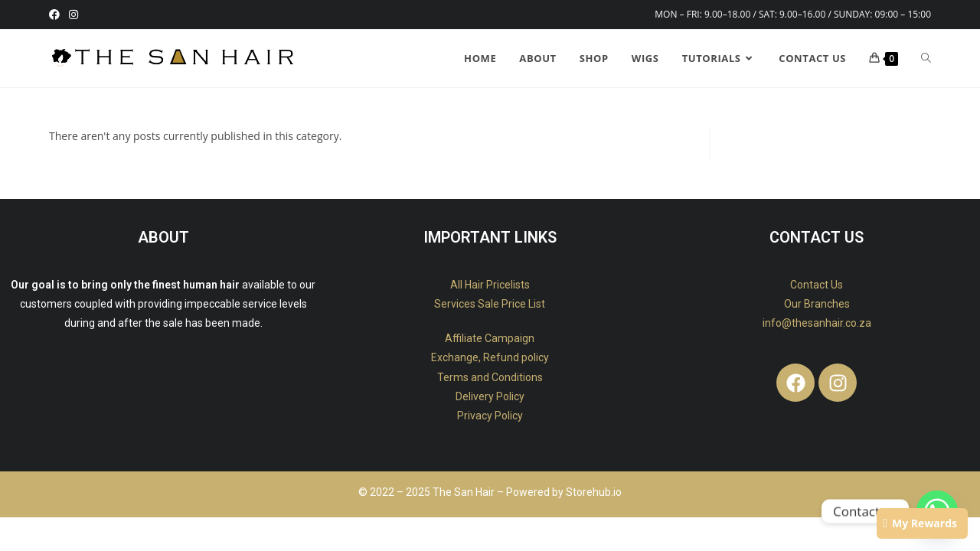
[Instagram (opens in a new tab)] (73, 15)
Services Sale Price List (490, 304)
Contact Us (817, 285)
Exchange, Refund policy (490, 357)
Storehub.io (594, 492)
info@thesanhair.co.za (817, 323)
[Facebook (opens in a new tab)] (57, 15)
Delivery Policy (490, 396)
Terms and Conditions (490, 377)
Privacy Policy (490, 416)
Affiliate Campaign (490, 338)
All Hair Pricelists (490, 285)
